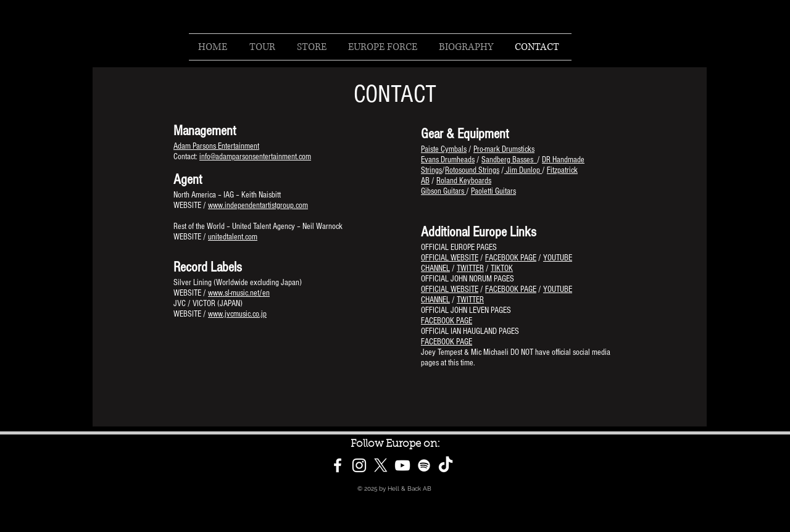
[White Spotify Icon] (424, 465)
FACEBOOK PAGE (511, 258)
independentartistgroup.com (266, 206)
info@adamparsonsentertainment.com (255, 157)
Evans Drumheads (448, 160)
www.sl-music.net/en (239, 293)
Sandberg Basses (509, 160)
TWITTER (470, 268)
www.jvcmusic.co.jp (237, 314)
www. (216, 206)
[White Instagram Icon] (359, 465)
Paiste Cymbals (444, 149)
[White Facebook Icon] (338, 465)
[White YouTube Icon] (402, 465)
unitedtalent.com (233, 237)
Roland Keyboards (464, 181)
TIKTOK (502, 268)
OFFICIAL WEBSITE (450, 258)
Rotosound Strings (472, 170)
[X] (381, 465)
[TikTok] (446, 465)
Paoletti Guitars (493, 191)
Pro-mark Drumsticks (504, 149)
